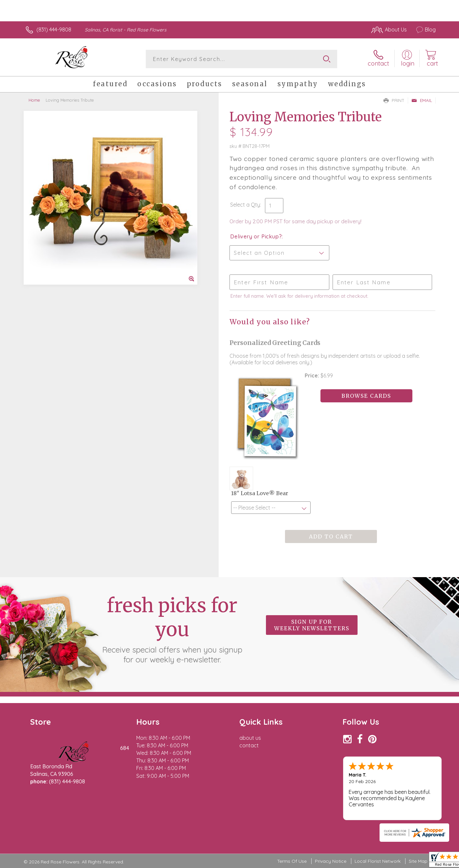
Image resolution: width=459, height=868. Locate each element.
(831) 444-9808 (54, 30)
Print (394, 100)
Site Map (418, 861)
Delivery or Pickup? (256, 236)
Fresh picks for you (172, 629)
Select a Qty (245, 205)
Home (34, 100)
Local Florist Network (378, 861)
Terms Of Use (292, 861)
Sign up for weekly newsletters (312, 625)
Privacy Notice (331, 861)
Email (422, 100)
